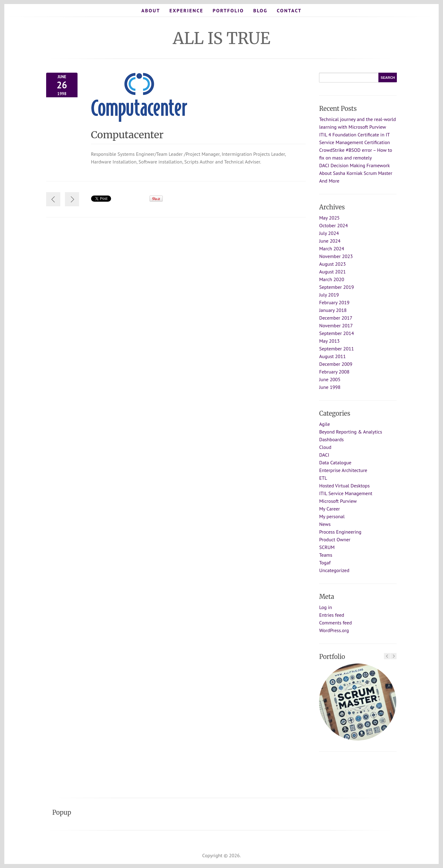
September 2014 (336, 333)
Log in (325, 607)
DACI (324, 455)
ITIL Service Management (346, 493)
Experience (186, 10)
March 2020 (331, 279)
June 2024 (330, 241)
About (151, 10)
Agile (324, 424)
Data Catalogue (335, 462)
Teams (326, 555)
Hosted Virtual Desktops (344, 486)
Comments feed (335, 623)
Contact (289, 10)
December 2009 (336, 364)
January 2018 (333, 310)
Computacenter (131, 135)
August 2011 (332, 356)
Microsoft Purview (338, 501)
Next (393, 656)
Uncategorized (334, 570)
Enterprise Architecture (343, 470)
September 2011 (336, 349)
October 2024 (333, 225)
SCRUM (327, 547)
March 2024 (331, 248)
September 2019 (336, 287)
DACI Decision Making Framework (354, 165)
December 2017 (336, 318)
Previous (387, 656)
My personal (332, 516)
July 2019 (329, 295)
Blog (260, 10)
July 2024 (329, 233)
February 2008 (334, 372)
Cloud (325, 447)
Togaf (325, 563)
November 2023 (336, 256)
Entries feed (331, 615)
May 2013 (329, 341)
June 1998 (330, 387)
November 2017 (336, 325)
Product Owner (335, 539)
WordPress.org (334, 630)
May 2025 (329, 218)
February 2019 (334, 302)
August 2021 (332, 272)
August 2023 (332, 264)
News (325, 524)
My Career (329, 509)
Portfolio (228, 10)
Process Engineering (340, 532)
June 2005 (330, 379)
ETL (323, 478)
